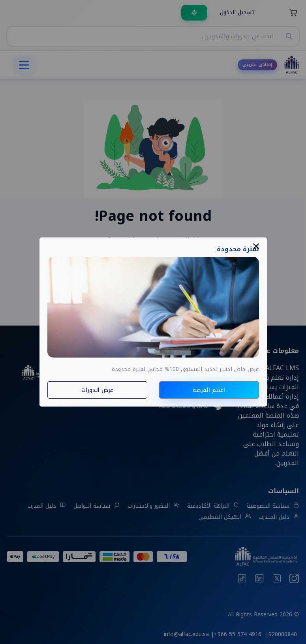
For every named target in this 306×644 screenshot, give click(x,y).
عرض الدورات (97, 390)
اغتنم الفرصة (209, 390)
